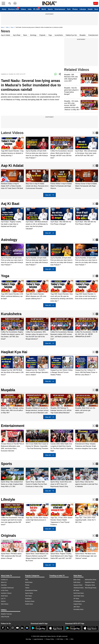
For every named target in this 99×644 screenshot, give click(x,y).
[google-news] (27, 628)
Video (7, 27)
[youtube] (17, 628)
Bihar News (77, 580)
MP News (76, 590)
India (30, 9)
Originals (42, 35)
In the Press (5, 590)
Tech (69, 9)
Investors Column (6, 593)
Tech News (28, 596)
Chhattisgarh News (79, 601)
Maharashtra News (91, 580)
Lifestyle (83, 9)
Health (90, 9)
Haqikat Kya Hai (14, 352)
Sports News (29, 593)
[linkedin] (22, 628)
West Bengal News (91, 588)
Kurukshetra (11, 314)
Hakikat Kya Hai (71, 35)
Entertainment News (31, 590)
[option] (12, 147)
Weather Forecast (6, 614)
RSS (72, 639)
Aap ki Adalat (5, 35)
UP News (76, 599)
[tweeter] (8, 628)
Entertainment (60, 9)
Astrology (33, 35)
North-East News (79, 593)
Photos (75, 9)
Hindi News (4, 596)
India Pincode (5, 617)
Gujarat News (78, 604)
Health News (29, 604)
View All (49, 195)
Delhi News (77, 582)
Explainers (28, 599)
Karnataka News (78, 609)
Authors (3, 601)
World (44, 9)
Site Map (28, 639)
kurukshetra (59, 35)
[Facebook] (3, 628)
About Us (4, 582)
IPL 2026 (36, 9)
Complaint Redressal (7, 588)
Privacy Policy (50, 639)
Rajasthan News (90, 582)
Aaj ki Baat (17, 35)
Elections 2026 (13, 9)
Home (4, 9)
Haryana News (78, 585)
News (2, 27)
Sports (50, 9)
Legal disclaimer (38, 639)
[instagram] (13, 628)
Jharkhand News (79, 588)
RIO (67, 639)
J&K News (77, 607)
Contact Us (4, 580)
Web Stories (5, 604)
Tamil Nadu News (79, 596)
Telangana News (90, 585)
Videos (23, 9)
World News (29, 582)
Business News (30, 601)
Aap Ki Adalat (12, 166)
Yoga (50, 35)
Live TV (3, 599)
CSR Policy (60, 639)
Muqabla (83, 35)
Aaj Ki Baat (10, 204)
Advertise (4, 585)
